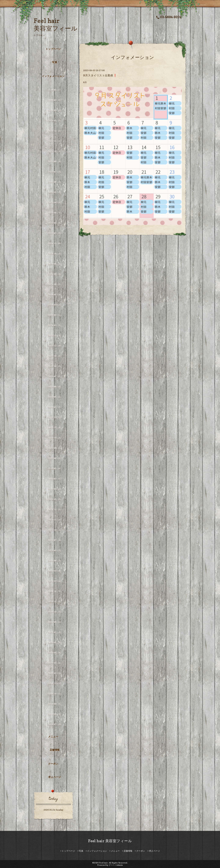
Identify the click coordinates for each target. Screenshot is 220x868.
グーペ (112, 865)
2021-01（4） (55, 581)
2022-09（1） (55, 448)
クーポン (53, 764)
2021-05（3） (55, 550)
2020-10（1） (55, 612)
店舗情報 (55, 750)
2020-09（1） (55, 622)
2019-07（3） (55, 724)
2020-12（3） (55, 591)
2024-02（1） (55, 315)
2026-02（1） (55, 110)
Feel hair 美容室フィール (110, 841)
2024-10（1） (55, 254)
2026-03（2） (55, 100)
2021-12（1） (55, 509)
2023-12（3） (55, 335)
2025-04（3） (55, 202)
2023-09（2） (55, 366)
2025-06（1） (55, 182)
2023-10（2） (55, 356)
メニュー (53, 736)
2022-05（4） (55, 469)
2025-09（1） (55, 162)
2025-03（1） (55, 213)
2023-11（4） (55, 346)
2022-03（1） (55, 479)
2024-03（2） (55, 305)
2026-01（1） (55, 121)
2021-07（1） (55, 540)
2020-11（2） (55, 602)
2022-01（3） (55, 499)
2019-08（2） (55, 714)
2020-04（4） (55, 653)
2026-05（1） (55, 90)
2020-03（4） (55, 663)
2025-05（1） (55, 192)
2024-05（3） (55, 295)
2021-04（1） (55, 561)
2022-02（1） (55, 489)
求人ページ (55, 777)
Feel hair (104, 863)
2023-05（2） (55, 397)
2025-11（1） (55, 141)
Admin (120, 865)
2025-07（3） (55, 172)
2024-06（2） (55, 284)
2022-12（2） (55, 417)
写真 (55, 62)
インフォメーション (53, 76)
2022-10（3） (55, 438)
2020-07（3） (55, 632)
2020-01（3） (55, 673)
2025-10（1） (55, 151)
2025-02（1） (55, 223)
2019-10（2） (55, 694)
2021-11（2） (55, 520)
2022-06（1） (55, 458)
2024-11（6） (55, 243)
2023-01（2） (55, 407)
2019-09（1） (55, 704)
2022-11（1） (55, 428)
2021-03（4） (55, 571)
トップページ (53, 49)
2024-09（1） (55, 264)
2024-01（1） (55, 325)
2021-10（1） (55, 530)
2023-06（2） (55, 387)
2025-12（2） (55, 131)
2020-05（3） (55, 642)
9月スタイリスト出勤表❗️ (100, 75)
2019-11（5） (55, 683)
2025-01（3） (55, 233)
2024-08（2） (55, 274)
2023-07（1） (55, 376)
